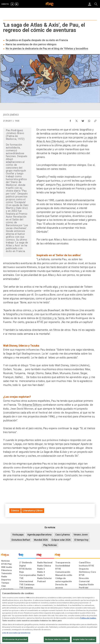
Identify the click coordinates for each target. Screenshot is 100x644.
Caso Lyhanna (63, 535)
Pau (59, 185)
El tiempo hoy (81, 540)
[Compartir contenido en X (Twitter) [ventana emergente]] (77, 120)
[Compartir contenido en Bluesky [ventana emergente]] (83, 120)
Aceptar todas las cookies (84, 639)
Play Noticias (50, 545)
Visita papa (18, 535)
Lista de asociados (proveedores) (16, 633)
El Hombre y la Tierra (52, 318)
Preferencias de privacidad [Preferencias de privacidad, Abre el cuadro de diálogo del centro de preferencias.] (15, 639)
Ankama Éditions (32, 405)
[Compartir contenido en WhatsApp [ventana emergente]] (89, 120)
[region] (50, 617)
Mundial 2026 (41, 540)
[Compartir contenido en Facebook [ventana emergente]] (70, 120)
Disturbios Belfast (21, 540)
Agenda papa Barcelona (39, 535)
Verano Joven (81, 535)
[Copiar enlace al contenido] (95, 120)
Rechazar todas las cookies (57, 639)
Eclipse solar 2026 (61, 540)
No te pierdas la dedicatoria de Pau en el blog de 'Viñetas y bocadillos (47, 49)
